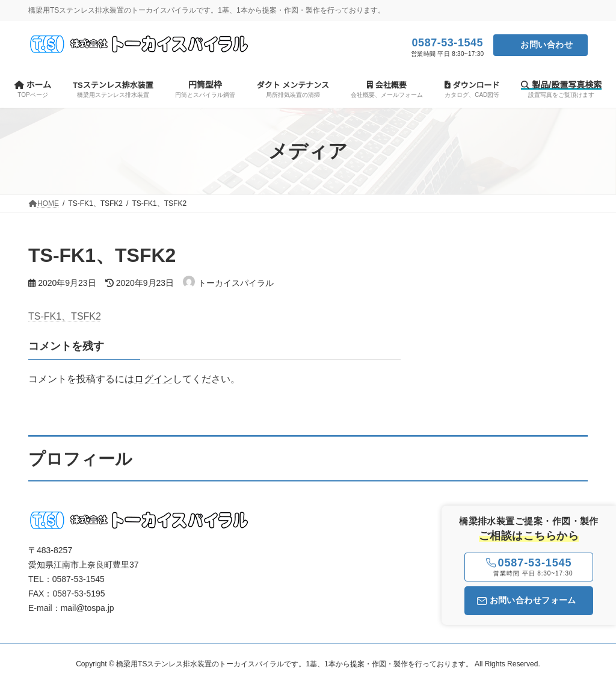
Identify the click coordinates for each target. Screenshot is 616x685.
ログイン (153, 379)
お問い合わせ (547, 45)
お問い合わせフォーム (527, 600)
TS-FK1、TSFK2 (65, 316)
